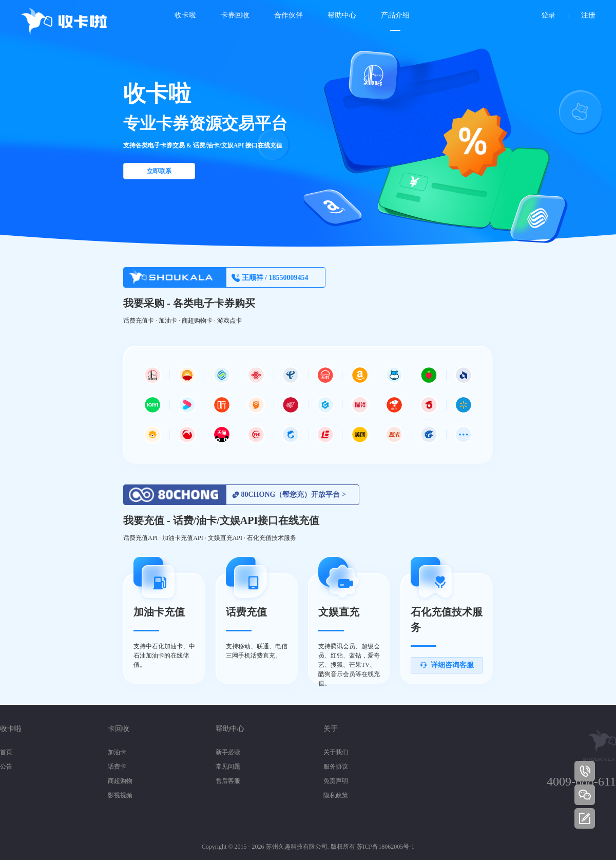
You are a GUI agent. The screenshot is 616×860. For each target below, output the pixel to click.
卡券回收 (235, 15)
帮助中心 (342, 15)
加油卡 (117, 752)
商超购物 (120, 781)
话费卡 (117, 766)
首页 (6, 752)
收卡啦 (185, 15)
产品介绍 (395, 15)
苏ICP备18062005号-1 (386, 847)
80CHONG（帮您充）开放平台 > (289, 495)
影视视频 (120, 795)
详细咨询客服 (447, 665)
